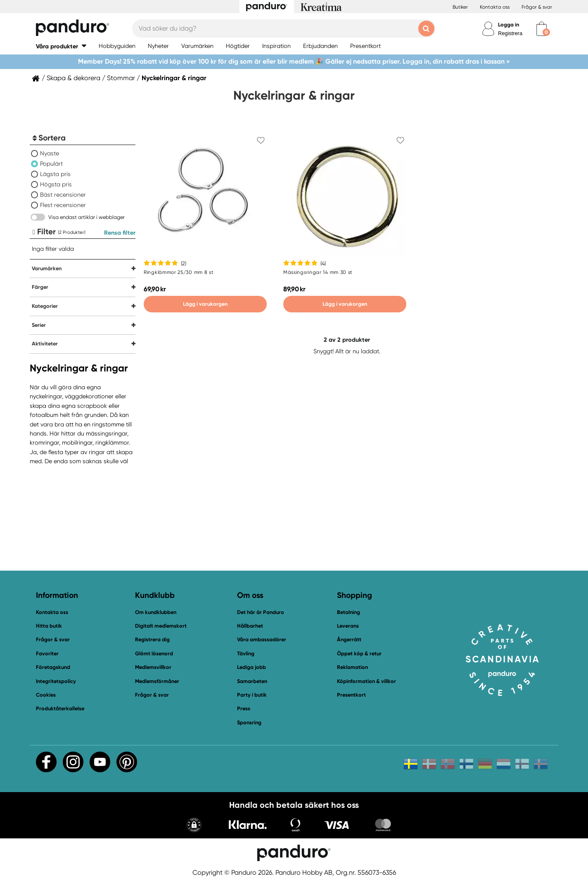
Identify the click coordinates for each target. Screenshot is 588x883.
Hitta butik (49, 626)
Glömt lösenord (154, 653)
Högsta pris (56, 184)
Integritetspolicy (56, 681)
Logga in (509, 25)
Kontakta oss (495, 7)
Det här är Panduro (261, 612)
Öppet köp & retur (359, 653)
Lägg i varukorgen (205, 304)
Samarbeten (252, 681)
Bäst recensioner (63, 195)
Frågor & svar (537, 7)
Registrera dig (152, 639)
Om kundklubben (156, 612)
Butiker (460, 7)
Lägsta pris (55, 174)
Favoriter (47, 653)
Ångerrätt (349, 639)
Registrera (510, 33)
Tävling (246, 653)
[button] (61, 46)
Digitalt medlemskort (161, 626)
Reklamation (352, 667)
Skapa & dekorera (73, 78)
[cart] (542, 29)
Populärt (51, 164)
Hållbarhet (250, 626)
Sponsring (249, 722)
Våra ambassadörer (262, 639)
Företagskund (53, 667)
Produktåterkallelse (60, 708)
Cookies (46, 695)
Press (244, 708)
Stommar (121, 78)
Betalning (349, 612)
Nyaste (50, 153)
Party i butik (252, 695)
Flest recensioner (63, 205)
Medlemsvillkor (153, 667)
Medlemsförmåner (157, 681)
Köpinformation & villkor (366, 681)
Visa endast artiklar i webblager (87, 217)
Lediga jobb (251, 667)
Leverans (348, 626)
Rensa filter (120, 233)
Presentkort (351, 695)
